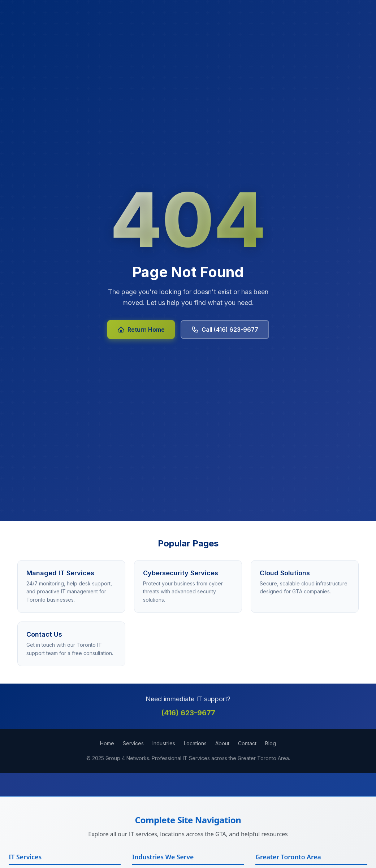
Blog (271, 743)
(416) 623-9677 (188, 713)
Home (107, 743)
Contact (247, 743)
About (222, 743)
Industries (164, 743)
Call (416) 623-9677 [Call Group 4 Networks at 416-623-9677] (225, 330)
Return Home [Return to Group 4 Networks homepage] (141, 330)
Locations (195, 743)
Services (133, 743)
